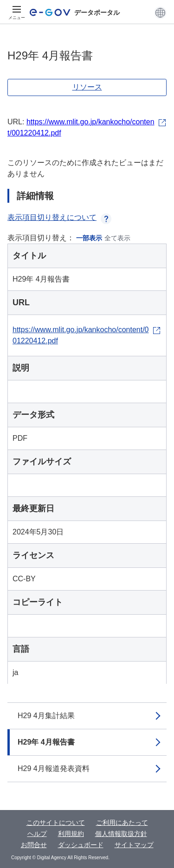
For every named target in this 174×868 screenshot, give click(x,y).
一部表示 (89, 238)
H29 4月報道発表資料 (54, 768)
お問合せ (34, 845)
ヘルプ (37, 834)
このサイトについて (56, 823)
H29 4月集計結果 (46, 716)
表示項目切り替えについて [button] (59, 217)
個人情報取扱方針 (121, 834)
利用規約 (71, 834)
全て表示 (117, 238)
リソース (87, 87)
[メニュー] (17, 13)
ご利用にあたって (122, 823)
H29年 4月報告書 (46, 742)
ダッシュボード (81, 845)
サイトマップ (134, 845)
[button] (160, 13)
